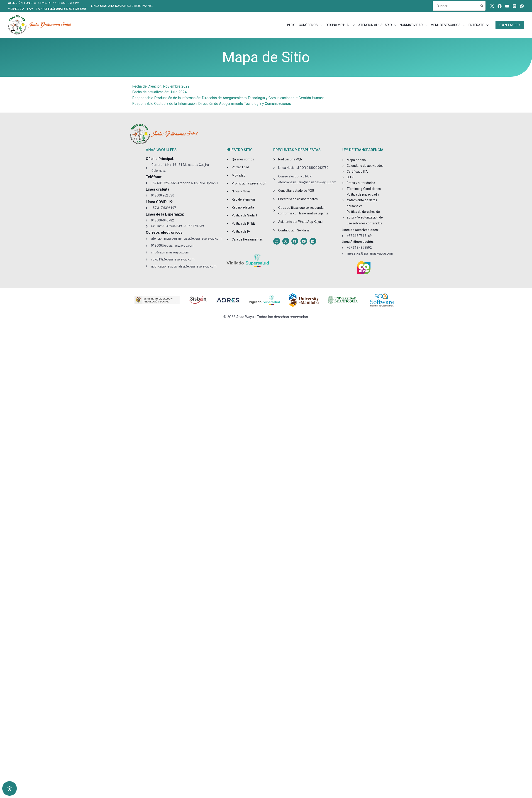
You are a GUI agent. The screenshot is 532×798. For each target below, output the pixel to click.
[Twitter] (492, 6)
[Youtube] (507, 6)
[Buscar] (482, 6)
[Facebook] (500, 6)
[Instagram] (515, 6)
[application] (320, 25)
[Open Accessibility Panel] (10, 788)
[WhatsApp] (522, 6)
